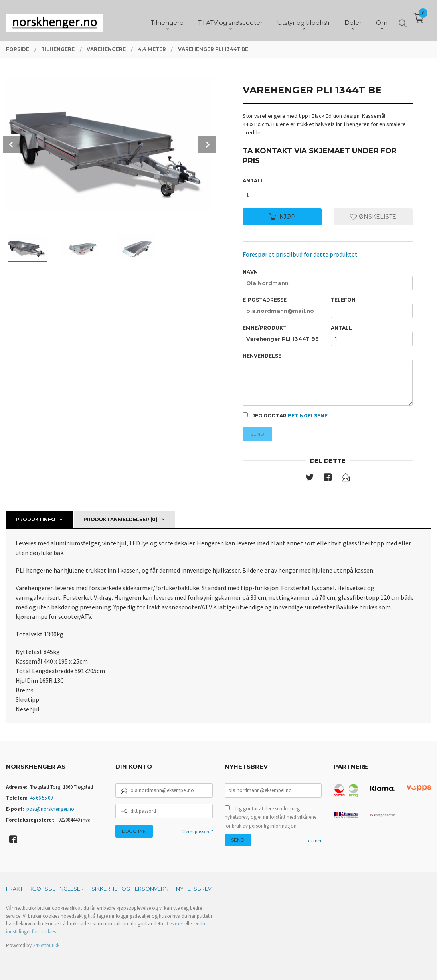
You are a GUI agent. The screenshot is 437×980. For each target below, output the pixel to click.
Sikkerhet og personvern (130, 889)
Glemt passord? (197, 831)
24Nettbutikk (46, 945)
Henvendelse (328, 379)
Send (257, 434)
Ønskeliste (373, 217)
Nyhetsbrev (194, 889)
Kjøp (282, 217)
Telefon (372, 307)
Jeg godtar (285, 415)
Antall (253, 181)
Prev (12, 144)
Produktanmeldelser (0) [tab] (121, 519)
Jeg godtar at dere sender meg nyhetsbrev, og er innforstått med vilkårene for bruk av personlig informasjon (271, 817)
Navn (328, 280)
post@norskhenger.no (50, 809)
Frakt (14, 889)
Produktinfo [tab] (36, 519)
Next (207, 144)
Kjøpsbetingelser (57, 889)
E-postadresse (284, 307)
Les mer (314, 841)
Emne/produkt (284, 335)
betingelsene (308, 416)
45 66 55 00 (41, 798)
